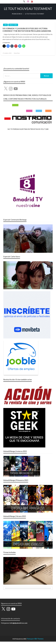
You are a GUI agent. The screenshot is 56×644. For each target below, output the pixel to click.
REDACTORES (13, 25)
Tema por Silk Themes (35, 639)
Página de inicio (17, 14)
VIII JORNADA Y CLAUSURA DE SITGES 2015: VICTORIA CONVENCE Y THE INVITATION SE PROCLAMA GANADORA (27, 30)
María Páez (17, 53)
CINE (5, 25)
